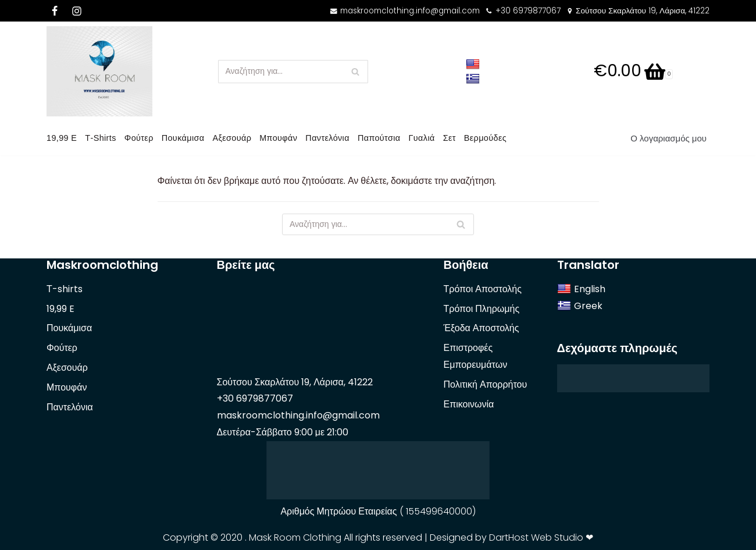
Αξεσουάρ (232, 138)
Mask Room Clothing (295, 537)
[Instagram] (77, 11)
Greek (580, 306)
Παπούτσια (380, 138)
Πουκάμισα (183, 138)
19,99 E (62, 138)
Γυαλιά (422, 138)
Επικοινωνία (469, 404)
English (581, 289)
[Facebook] (55, 11)
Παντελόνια (328, 138)
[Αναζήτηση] (355, 72)
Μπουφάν (279, 138)
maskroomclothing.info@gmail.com (410, 11)
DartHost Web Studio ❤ (541, 537)
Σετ (450, 138)
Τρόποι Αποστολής (483, 289)
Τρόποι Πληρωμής (482, 309)
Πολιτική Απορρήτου (486, 384)
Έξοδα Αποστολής (482, 328)
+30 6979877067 (528, 11)
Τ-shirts (101, 138)
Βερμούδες (486, 138)
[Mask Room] (99, 71)
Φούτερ (139, 138)
